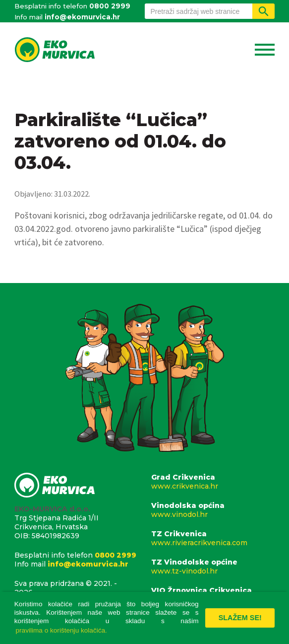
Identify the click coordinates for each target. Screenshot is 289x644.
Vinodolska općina (213, 510)
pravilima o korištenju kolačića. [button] (61, 630)
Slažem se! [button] (240, 618)
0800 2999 (110, 6)
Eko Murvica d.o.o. (55, 51)
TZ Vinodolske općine (213, 567)
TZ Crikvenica (213, 538)
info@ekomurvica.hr (82, 17)
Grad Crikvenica (213, 482)
